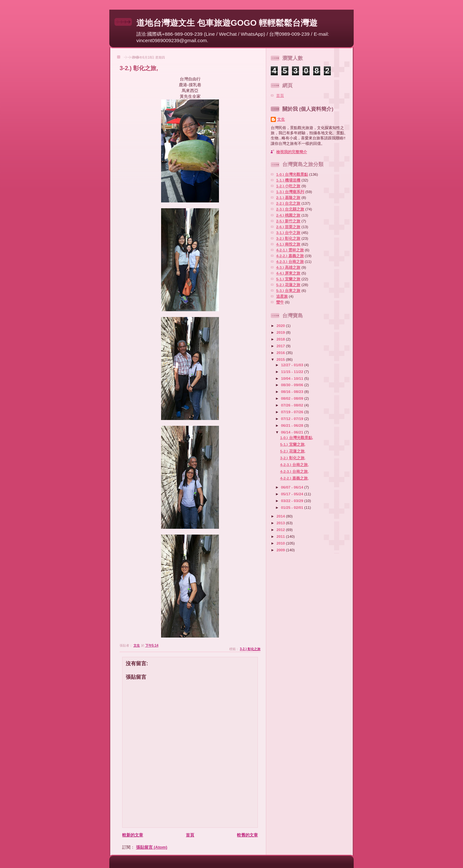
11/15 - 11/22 (293, 372)
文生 (281, 119)
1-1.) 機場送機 (288, 180)
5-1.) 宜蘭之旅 (288, 279)
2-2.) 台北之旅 (288, 203)
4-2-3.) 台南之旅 (290, 261)
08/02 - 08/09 (293, 398)
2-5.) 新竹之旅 (288, 221)
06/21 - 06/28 (293, 425)
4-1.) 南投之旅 (288, 244)
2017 (281, 346)
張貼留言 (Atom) (152, 847)
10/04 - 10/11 (293, 378)
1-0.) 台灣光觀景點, (297, 438)
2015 (281, 359)
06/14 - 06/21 (293, 432)
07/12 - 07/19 (293, 419)
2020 (281, 326)
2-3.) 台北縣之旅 (290, 209)
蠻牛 (280, 302)
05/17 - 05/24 (293, 494)
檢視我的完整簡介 (292, 152)
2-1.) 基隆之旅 (288, 197)
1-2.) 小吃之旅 (288, 186)
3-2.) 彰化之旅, (293, 458)
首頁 (190, 835)
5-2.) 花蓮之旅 (288, 285)
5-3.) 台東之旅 (288, 290)
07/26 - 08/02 (293, 405)
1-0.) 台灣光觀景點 (292, 174)
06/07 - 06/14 (293, 487)
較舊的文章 (247, 835)
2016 (281, 353)
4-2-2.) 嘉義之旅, (294, 478)
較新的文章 (133, 835)
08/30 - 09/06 (293, 385)
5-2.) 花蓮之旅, (293, 451)
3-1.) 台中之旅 (288, 233)
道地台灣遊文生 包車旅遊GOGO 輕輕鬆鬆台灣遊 (227, 23)
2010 (281, 543)
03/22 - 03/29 (293, 501)
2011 (281, 536)
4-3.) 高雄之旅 (288, 267)
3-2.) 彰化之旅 (250, 649)
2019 (281, 332)
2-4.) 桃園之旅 (288, 215)
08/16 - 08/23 (293, 392)
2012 (281, 530)
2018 (281, 339)
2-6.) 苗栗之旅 (288, 227)
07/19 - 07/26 (293, 412)
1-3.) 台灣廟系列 (290, 192)
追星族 (282, 296)
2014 (281, 516)
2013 (281, 523)
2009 (281, 550)
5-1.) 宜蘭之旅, (293, 444)
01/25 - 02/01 (293, 507)
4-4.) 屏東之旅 (288, 273)
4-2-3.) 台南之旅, (294, 465)
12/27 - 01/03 (293, 365)
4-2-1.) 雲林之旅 (290, 250)
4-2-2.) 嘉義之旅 (290, 256)
